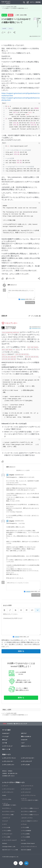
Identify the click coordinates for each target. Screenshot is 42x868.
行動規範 (23, 299)
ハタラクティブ (6, 818)
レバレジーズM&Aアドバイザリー (30, 821)
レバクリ (5, 824)
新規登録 (38, 2)
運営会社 (5, 771)
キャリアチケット (7, 808)
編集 (35, 328)
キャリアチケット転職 (8, 815)
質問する (21, 698)
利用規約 (10, 771)
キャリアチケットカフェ (8, 811)
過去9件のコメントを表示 (23, 470)
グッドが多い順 (36, 316)
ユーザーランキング (7, 746)
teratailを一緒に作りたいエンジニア (17, 724)
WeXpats (5, 843)
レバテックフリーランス (9, 758)
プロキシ (11, 29)
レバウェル (24, 824)
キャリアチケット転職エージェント (30, 815)
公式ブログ (24, 733)
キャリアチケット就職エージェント (30, 808)
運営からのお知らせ (26, 736)
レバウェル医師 (6, 837)
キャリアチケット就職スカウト (29, 811)
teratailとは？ (6, 733)
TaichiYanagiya (11, 327)
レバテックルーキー (8, 761)
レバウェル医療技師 (26, 831)
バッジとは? (5, 736)
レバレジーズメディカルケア (10, 840)
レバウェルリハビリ (7, 834)
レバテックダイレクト (8, 765)
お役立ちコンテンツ (26, 746)
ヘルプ (23, 743)
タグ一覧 (5, 743)
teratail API (24, 740)
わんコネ (23, 840)
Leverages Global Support (28, 843)
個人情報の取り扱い (13, 773)
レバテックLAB (25, 765)
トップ (3, 7)
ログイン (32, 2)
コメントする (30, 303)
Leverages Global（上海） (9, 847)
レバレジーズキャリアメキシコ (29, 847)
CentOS (4, 29)
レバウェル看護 (25, 827)
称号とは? (5, 740)
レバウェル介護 (6, 827)
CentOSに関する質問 (11, 7)
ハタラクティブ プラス (27, 818)
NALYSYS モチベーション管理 (10, 850)
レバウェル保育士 (7, 831)
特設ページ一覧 (6, 749)
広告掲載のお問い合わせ (8, 776)
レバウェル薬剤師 (26, 837)
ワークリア (5, 821)
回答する (21, 651)
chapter (39, 19)
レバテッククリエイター (28, 758)
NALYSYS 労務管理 (26, 850)
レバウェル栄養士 (26, 834)
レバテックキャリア (26, 761)
